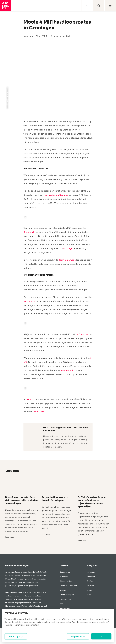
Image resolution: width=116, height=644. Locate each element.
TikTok (90, 581)
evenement (67, 370)
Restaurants (65, 572)
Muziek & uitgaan (67, 595)
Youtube (91, 586)
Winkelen (64, 577)
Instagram (91, 572)
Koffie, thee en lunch (68, 586)
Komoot (30, 399)
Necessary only (16, 636)
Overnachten (65, 599)
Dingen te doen (66, 581)
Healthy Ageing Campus (55, 195)
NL (87, 6)
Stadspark (29, 232)
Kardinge (68, 248)
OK (101, 636)
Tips (89, 595)
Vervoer (63, 604)
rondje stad (29, 301)
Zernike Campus (67, 260)
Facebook (39, 412)
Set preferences (78, 636)
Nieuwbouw (65, 608)
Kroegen (63, 590)
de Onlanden (82, 334)
